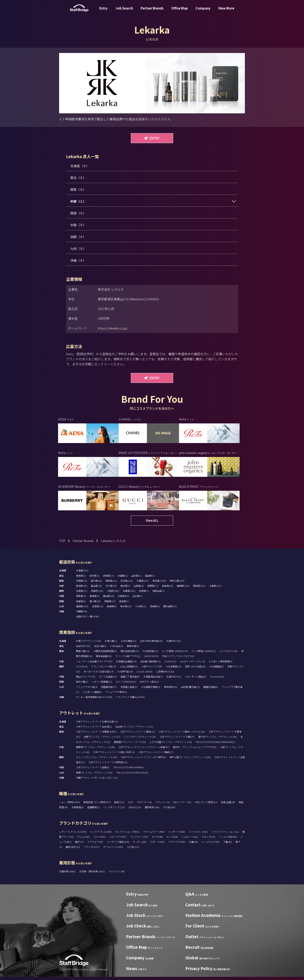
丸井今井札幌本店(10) (151, 644)
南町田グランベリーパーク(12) (130, 745)
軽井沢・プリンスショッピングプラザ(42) (195, 750)
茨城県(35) (82, 584)
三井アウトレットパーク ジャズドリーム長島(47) (144, 750)
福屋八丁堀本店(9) (130, 680)
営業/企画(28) (228, 805)
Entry (103, 11)
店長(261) (119, 805)
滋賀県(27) (82, 594)
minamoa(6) (217, 680)
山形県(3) (136, 579)
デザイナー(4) (144, 805)
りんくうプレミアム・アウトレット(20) (97, 760)
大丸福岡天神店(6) (151, 690)
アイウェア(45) (95, 845)
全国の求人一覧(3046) (88, 619)
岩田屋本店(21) (109, 690)
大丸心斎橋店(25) (129, 670)
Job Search (124, 11)
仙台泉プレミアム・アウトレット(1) (134, 730)
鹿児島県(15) (170, 609)
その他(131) (133, 850)
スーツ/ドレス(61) (198, 835)
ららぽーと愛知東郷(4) (221, 664)
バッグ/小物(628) (228, 840)
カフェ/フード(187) (113, 850)
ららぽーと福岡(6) (92, 695)
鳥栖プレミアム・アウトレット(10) (94, 776)
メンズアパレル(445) (101, 835)
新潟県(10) (82, 589)
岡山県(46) (109, 599)
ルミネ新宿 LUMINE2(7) (204, 654)
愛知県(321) (199, 589)
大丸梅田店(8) (216, 670)
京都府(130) (97, 594)
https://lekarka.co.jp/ (113, 328)
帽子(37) (79, 845)
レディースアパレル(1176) (73, 835)
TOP (62, 544)
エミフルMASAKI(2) (126, 685)
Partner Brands (152, 11)
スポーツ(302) (157, 845)
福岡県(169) (82, 609)
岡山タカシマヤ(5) (86, 680)
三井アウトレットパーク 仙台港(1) (94, 730)
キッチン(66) (140, 845)
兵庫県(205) (129, 594)
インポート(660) (177, 835)
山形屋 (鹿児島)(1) (190, 690)
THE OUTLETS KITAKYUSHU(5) (132, 776)
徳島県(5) (81, 604)
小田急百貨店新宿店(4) (105, 654)
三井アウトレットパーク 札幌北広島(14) (97, 725)
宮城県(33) (109, 579)
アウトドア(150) (177, 845)
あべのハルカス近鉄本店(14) (99, 675)
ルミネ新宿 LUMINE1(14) (175, 654)
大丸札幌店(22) (128, 644)
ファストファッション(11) (225, 835)
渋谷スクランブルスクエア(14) (178, 659)
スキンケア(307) (118, 840)
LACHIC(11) (170, 664)
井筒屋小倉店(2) (129, 690)
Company (203, 11)
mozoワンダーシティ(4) (192, 664)
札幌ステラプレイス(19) (89, 644)
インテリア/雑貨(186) (118, 845)
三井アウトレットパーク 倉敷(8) (93, 770)
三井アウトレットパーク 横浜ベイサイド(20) (182, 735)
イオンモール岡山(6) (195, 680)
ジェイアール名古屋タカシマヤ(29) (94, 664)
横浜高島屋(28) (104, 659)
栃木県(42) (96, 584)
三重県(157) (215, 589)
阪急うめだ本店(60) (195, 670)
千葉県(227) (143, 584)
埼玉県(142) (127, 584)
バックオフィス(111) (114, 810)
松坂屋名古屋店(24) (126, 664)
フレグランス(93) (139, 840)
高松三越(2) (82, 685)
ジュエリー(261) (190, 840)
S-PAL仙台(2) (117, 649)
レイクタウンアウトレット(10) (140, 740)
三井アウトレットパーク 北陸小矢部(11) (114, 755)
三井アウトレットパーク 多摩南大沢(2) (96, 735)
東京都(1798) (159, 584)
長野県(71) (153, 589)
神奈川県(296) (177, 584)
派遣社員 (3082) (68, 874)
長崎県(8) (112, 609)
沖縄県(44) (82, 614)
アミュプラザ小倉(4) (87, 690)
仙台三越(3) (100, 649)
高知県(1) (124, 604)
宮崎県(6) (155, 609)
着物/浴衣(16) (73, 850)
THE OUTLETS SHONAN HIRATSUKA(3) (215, 745)
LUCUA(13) (82, 670)
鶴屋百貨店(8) (211, 690)
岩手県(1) (94, 579)
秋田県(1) (123, 579)
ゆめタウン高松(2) (149, 685)
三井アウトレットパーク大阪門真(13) (108, 765)
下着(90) (228, 845)
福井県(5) (125, 589)
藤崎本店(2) (133, 649)
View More (226, 11)
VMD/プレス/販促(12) (206, 805)
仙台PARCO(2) (83, 649)
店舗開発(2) (94, 810)
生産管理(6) (78, 810)
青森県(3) (81, 579)
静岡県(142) (183, 589)
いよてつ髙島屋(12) (102, 685)
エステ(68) (157, 840)
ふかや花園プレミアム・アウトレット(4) (171, 745)
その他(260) (169, 810)
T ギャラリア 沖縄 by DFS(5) (130, 700)
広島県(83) (123, 599)
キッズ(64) (172, 840)
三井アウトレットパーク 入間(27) (177, 740)
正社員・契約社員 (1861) (92, 874)
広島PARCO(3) (174, 680)
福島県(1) (150, 579)
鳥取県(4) (81, 599)
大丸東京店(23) (150, 654)
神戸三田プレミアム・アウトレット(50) (190, 760)
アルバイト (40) (117, 874)
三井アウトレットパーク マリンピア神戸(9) (143, 760)
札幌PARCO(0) (174, 644)
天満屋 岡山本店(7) (153, 680)
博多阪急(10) (171, 690)
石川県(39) (111, 589)
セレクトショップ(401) (127, 835)
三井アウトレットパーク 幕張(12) (138, 735)
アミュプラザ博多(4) (116, 695)
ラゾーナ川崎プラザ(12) (128, 659)
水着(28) (193, 845)
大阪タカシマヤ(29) (152, 670)
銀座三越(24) (83, 654)
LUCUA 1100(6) (145, 675)
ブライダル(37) (92, 850)
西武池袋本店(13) (130, 654)
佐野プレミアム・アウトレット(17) (102, 740)
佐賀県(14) (98, 609)
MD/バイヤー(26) (182, 805)
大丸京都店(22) (174, 670)
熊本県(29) (126, 609)
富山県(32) (96, 589)
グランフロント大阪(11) (104, 670)
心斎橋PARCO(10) (165, 675)
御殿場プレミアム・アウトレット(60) (95, 750)
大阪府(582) (113, 594)
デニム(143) (83, 840)
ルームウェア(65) (210, 845)
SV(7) (131, 805)
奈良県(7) (144, 594)
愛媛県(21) (110, 604)
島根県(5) (94, 599)
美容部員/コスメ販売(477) (97, 805)
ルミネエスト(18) (229, 654)
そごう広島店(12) (108, 680)
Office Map (180, 11)
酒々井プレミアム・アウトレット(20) (217, 740)
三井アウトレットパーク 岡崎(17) (156, 755)
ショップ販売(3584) (69, 805)
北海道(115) (82, 573)
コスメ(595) (100, 840)
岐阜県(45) (168, 589)
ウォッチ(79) (209, 840)
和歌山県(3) (159, 594)
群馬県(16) (111, 584)
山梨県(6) (139, 589)
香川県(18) (95, 604)
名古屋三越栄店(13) (150, 664)
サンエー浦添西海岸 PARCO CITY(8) (94, 700)
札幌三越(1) (111, 644)
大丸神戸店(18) (125, 675)
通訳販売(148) (152, 810)
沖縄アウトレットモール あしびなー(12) (97, 781)
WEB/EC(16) (135, 810)
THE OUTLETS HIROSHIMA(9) (128, 770)
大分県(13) (141, 609)
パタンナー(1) (162, 805)
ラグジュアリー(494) (154, 835)
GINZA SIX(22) (151, 659)
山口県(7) (138, 599)
